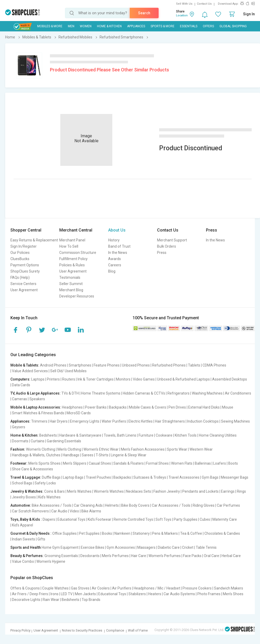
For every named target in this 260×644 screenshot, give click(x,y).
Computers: (20, 379)
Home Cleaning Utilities (218, 435)
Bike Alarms (91, 511)
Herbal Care (231, 556)
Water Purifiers (114, 421)
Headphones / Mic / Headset (157, 588)
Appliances (136, 26)
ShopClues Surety (25, 271)
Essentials (189, 26)
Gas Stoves (80, 588)
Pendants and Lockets (200, 491)
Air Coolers (101, 588)
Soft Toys (163, 519)
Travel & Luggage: (26, 477)
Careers (115, 265)
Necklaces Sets (139, 491)
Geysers (19, 427)
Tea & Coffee (191, 533)
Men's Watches (79, 491)
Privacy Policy (20, 630)
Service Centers (23, 284)
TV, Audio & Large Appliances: (35, 393)
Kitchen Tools (186, 435)
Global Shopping (233, 26)
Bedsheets (48, 435)
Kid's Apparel (22, 525)
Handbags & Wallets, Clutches (36, 455)
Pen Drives (177, 407)
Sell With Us (184, 4)
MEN (71, 26)
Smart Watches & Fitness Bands (38, 413)
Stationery (141, 533)
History (114, 240)
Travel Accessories (184, 477)
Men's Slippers (75, 463)
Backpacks (118, 407)
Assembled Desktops (230, 379)
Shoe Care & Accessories (32, 469)
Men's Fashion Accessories (143, 449)
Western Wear (201, 449)
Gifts (41, 539)
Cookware (164, 435)
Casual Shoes (100, 463)
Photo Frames (209, 594)
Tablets (194, 365)
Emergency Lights (85, 421)
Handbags (71, 455)
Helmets (112, 505)
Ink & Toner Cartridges (96, 379)
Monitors (123, 379)
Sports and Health (26, 547)
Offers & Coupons (25, 588)
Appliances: (20, 421)
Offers (208, 26)
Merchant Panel (72, 240)
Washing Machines (207, 393)
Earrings (228, 491)
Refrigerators (178, 393)
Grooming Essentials (61, 556)
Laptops (38, 379)
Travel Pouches (98, 477)
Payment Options (25, 265)
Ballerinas (203, 463)
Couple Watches (55, 588)
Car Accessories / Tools (171, 505)
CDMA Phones (214, 365)
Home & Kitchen (109, 26)
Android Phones (53, 365)
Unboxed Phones (136, 365)
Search (144, 13)
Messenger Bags (235, 477)
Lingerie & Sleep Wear (129, 455)
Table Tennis (206, 547)
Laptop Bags (73, 477)
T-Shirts (102, 455)
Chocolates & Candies (222, 533)
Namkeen (122, 533)
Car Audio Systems (179, 594)
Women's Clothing (41, 449)
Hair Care (139, 556)
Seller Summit (71, 284)
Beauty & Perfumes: (27, 556)
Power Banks (96, 407)
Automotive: (21, 505)
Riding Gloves (204, 505)
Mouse (228, 407)
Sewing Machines (235, 421)
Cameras (19, 399)
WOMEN (86, 26)
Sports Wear (177, 449)
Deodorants (90, 556)
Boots (233, 463)
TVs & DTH (70, 393)
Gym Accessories (121, 547)
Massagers (146, 547)
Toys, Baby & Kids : (26, 519)
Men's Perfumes (115, 556)
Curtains (38, 441)
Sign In (249, 14)
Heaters (155, 594)
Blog (112, 271)
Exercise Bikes (93, 547)
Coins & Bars (54, 491)
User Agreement (24, 290)
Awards (115, 259)
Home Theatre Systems (101, 393)
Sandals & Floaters (129, 463)
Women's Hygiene (51, 561)
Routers (69, 379)
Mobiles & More (50, 26)
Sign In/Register (24, 246)
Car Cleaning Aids (88, 505)
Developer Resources (77, 296)
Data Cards (21, 385)
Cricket (188, 547)
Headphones (72, 407)
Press (162, 253)
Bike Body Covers (135, 505)
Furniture (146, 435)
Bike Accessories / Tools (52, 505)
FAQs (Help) (20, 277)
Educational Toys (71, 519)
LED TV (67, 594)
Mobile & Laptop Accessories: (36, 407)
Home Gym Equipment (60, 547)
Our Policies (20, 253)
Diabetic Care (169, 547)
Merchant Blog (71, 290)
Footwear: (19, 463)
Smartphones (80, 365)
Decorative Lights (26, 600)
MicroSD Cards (79, 413)
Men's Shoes (233, 594)
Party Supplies (186, 519)
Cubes (205, 519)
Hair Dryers (59, 421)
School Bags (22, 483)
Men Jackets (85, 594)
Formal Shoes (157, 463)
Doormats (20, 441)
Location (182, 15)
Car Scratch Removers (30, 511)
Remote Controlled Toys (133, 519)
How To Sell (69, 246)
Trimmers (39, 421)
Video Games (144, 379)
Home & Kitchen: (24, 435)
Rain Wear (51, 600)
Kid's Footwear (99, 519)
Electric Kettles (141, 421)
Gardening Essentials (64, 441)
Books (107, 533)
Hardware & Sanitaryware (80, 435)
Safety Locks (45, 483)
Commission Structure (78, 253)
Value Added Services (30, 371)
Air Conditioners (238, 393)
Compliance (115, 630)
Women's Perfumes (165, 556)
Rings (241, 491)
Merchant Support (172, 240)
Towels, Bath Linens (120, 435)
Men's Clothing (69, 449)
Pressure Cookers (197, 588)
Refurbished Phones (169, 365)
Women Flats (182, 463)
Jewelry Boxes (24, 497)
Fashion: (18, 449)
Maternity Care (225, 519)
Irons (54, 594)
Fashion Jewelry (167, 491)
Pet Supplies (89, 533)
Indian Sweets (24, 539)
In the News (118, 253)
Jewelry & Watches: (27, 491)
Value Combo (23, 561)
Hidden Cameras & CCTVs (144, 393)
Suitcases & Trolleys (150, 477)
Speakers (37, 399)
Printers (53, 379)
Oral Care (212, 556)
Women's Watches (109, 491)
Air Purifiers (122, 588)
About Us (117, 230)
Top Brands (91, 600)
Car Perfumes (228, 505)
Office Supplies (64, 533)
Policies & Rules (72, 265)
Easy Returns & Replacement (34, 240)
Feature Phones (107, 365)
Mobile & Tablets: (25, 365)
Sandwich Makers (229, 588)
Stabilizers (137, 594)
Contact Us (204, 4)
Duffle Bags (51, 477)
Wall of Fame (138, 630)
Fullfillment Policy (73, 259)
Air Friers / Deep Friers (30, 594)
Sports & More (162, 26)
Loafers (220, 463)
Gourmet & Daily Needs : (31, 533)
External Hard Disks (204, 407)
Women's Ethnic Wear (101, 449)
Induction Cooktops (203, 421)
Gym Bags (210, 477)
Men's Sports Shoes (44, 463)
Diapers (49, 519)
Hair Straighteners (170, 421)
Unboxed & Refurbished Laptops (183, 379)
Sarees (87, 455)
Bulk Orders (167, 246)
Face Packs (192, 556)
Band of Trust (119, 246)
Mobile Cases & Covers (148, 407)
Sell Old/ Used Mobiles (68, 371)
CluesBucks (20, 259)
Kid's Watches (49, 497)
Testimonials (70, 277)
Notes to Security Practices (82, 630)
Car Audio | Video (65, 511)
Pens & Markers (165, 533)
